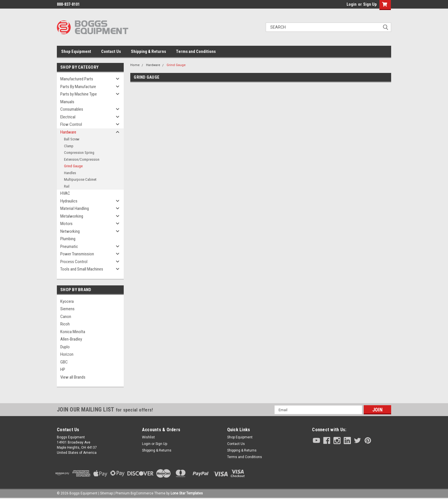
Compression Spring (79, 153)
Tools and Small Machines (82, 269)
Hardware (68, 132)
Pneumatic (69, 246)
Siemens (67, 309)
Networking (70, 231)
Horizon (67, 354)
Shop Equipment (76, 51)
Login (352, 4)
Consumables (72, 109)
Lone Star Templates (187, 493)
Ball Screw (72, 139)
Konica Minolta (73, 332)
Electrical (68, 117)
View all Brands (73, 377)
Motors (66, 224)
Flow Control (71, 124)
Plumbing (68, 239)
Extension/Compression (82, 159)
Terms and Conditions (196, 51)
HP (63, 369)
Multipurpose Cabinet (80, 179)
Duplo (65, 347)
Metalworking (72, 216)
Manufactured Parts (77, 79)
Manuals (67, 102)
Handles (70, 173)
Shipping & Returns (148, 51)
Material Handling (75, 208)
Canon (66, 317)
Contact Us (111, 51)
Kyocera (67, 301)
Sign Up (370, 4)
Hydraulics (69, 201)
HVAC (65, 193)
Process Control (74, 262)
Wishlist (148, 437)
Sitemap (106, 493)
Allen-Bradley (71, 339)
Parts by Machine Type (79, 94)
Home (135, 65)
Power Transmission (77, 254)
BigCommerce (142, 493)
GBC (64, 362)
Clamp (69, 146)
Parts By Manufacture (78, 87)
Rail (67, 186)
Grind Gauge (73, 166)
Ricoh (65, 324)
